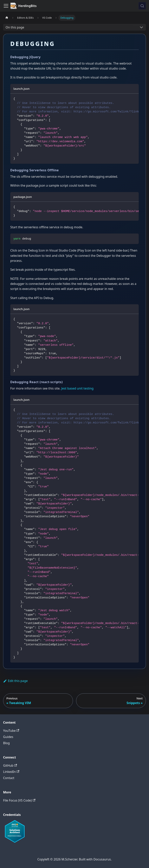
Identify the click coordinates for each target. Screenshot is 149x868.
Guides (8, 737)
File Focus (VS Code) (19, 800)
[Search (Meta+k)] (142, 6)
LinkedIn (11, 772)
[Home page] (7, 18)
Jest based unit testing (77, 388)
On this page (15, 27)
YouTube (11, 731)
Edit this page (15, 681)
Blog (6, 743)
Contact (9, 778)
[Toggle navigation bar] (6, 6)
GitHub (10, 765)
